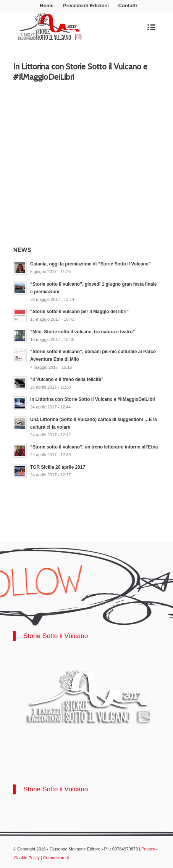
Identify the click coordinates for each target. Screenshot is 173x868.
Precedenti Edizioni (86, 6)
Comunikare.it (56, 858)
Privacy (148, 849)
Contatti (128, 6)
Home (47, 6)
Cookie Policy (27, 858)
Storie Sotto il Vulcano (56, 636)
